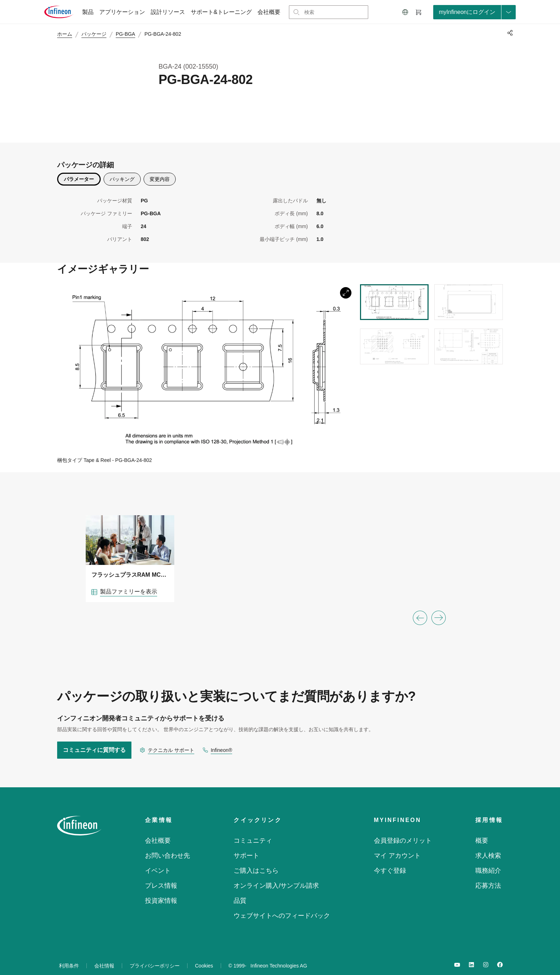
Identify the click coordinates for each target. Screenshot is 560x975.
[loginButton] (474, 12)
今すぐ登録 (390, 860)
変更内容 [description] (160, 168)
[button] (405, 12)
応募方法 (488, 875)
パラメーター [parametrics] (79, 168)
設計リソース (168, 12)
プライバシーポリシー (155, 955)
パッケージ (97, 34)
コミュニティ (253, 830)
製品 (88, 12)
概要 (482, 830)
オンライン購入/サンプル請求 (276, 875)
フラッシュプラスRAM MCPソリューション (130, 564)
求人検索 (488, 845)
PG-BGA (129, 34)
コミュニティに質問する (94, 740)
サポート (246, 845)
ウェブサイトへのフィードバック (282, 905)
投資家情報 (161, 890)
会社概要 (269, 12)
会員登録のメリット (403, 830)
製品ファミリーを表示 (129, 581)
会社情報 (104, 955)
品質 (240, 890)
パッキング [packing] (122, 168)
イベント (158, 860)
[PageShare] (509, 33)
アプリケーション (122, 12)
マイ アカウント (397, 845)
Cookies (204, 955)
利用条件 (69, 955)
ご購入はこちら (256, 860)
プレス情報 (161, 875)
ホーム (68, 34)
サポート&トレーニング (221, 12)
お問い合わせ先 (167, 845)
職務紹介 (488, 860)
